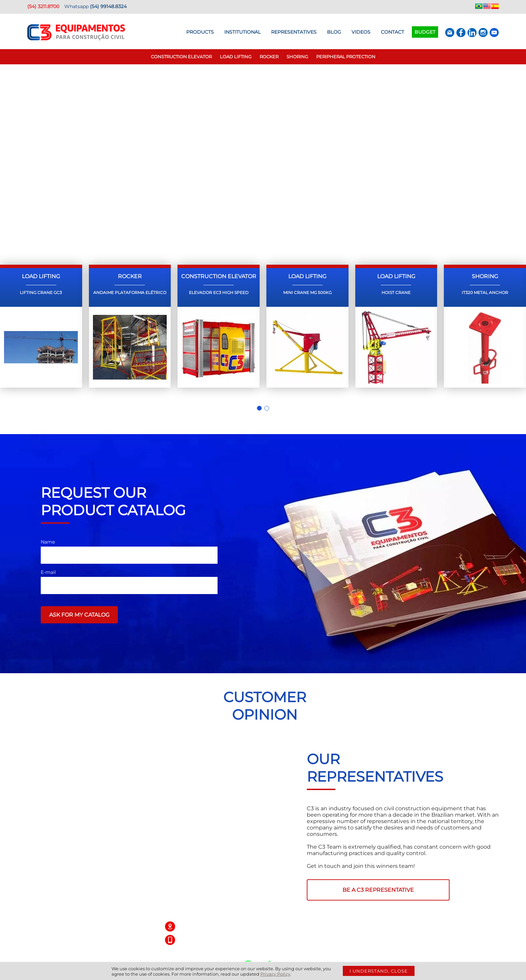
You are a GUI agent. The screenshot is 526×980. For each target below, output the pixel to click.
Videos (361, 32)
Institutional (242, 32)
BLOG (334, 32)
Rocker (269, 57)
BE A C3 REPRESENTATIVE (378, 890)
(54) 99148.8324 (108, 6)
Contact (392, 32)
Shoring (297, 57)
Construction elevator (181, 57)
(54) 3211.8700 (43, 6)
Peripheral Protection (346, 57)
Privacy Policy (275, 974)
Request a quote (186, 191)
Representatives (294, 32)
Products (200, 32)
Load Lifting (236, 57)
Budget (425, 32)
